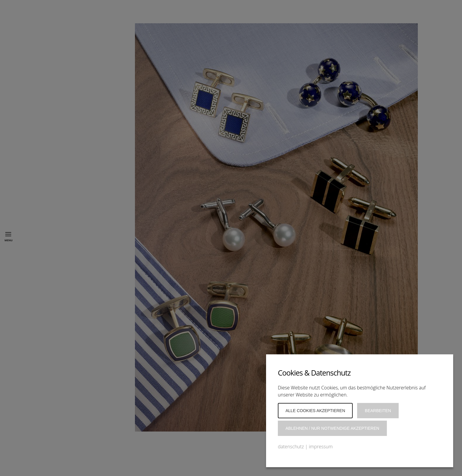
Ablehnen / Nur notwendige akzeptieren (332, 428)
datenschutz (291, 447)
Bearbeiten (378, 411)
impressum (321, 447)
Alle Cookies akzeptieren (315, 411)
